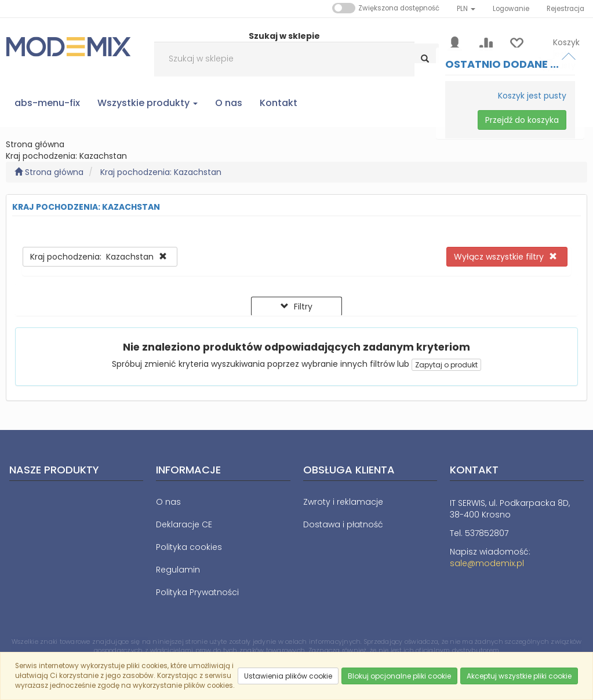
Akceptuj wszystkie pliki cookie (519, 676)
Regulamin (178, 570)
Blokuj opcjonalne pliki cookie (399, 676)
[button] (466, 9)
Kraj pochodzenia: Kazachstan (161, 172)
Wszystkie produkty (148, 103)
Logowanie (511, 9)
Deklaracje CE (184, 524)
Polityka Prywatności (197, 592)
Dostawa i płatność (343, 524)
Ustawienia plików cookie (288, 676)
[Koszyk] (559, 52)
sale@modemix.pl (487, 563)
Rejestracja (565, 9)
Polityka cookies (189, 547)
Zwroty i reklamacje (343, 502)
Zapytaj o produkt (446, 365)
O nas (168, 502)
